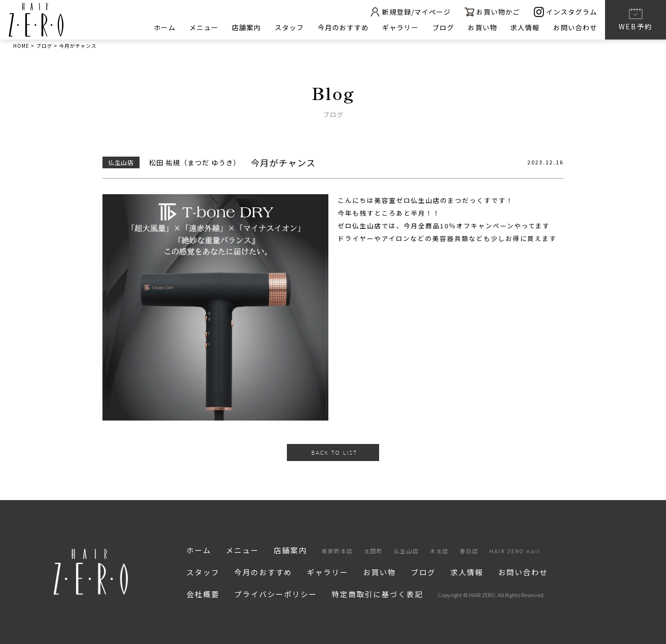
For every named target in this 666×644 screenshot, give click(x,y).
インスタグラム (565, 12)
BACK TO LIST (334, 453)
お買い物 (482, 27)
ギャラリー (400, 27)
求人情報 (525, 27)
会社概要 (203, 594)
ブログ (443, 27)
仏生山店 (406, 551)
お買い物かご (492, 12)
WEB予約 (636, 19)
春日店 (469, 551)
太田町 (373, 551)
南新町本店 (337, 551)
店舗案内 (245, 27)
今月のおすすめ (342, 27)
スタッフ (288, 27)
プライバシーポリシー (276, 594)
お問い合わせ (575, 27)
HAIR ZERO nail (515, 551)
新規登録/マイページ (409, 12)
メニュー (202, 27)
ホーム (163, 27)
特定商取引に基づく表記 (377, 594)
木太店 (439, 551)
